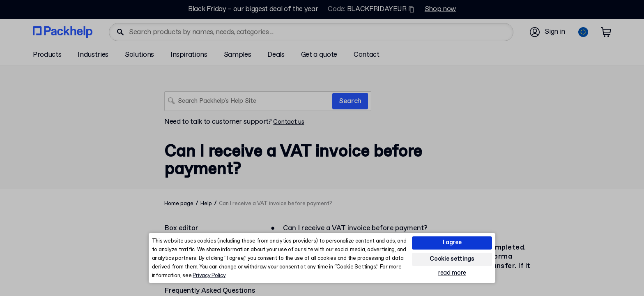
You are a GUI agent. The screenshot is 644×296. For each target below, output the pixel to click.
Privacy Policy (209, 276)
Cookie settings (452, 259)
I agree (452, 243)
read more (452, 273)
